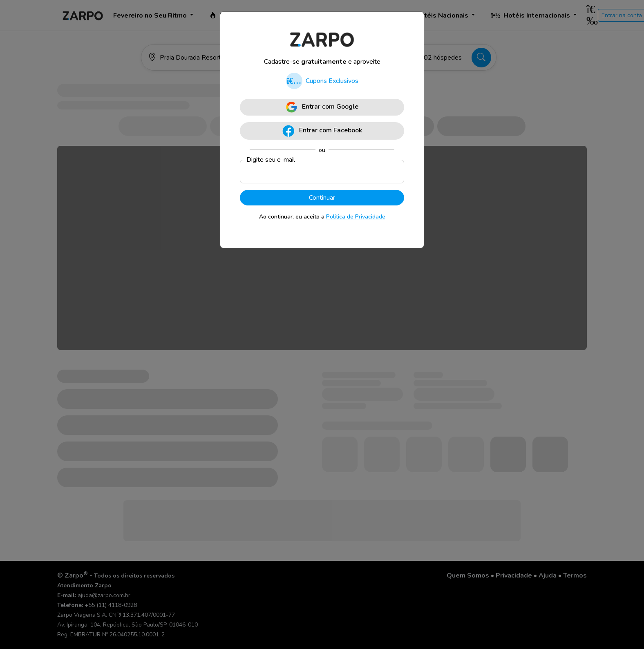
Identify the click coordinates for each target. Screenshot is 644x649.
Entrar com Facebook (322, 131)
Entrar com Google (322, 107)
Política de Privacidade (356, 217)
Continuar (322, 198)
